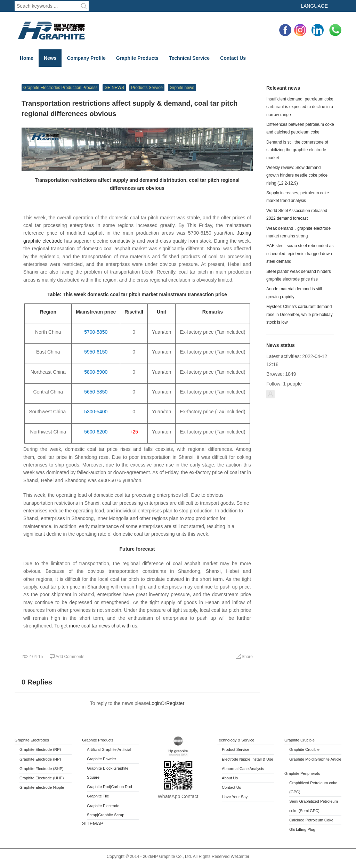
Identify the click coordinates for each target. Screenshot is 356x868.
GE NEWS (114, 88)
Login (155, 703)
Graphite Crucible (300, 740)
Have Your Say (235, 797)
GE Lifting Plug (302, 829)
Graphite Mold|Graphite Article (315, 759)
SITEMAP (93, 824)
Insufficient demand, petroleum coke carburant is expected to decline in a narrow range (300, 107)
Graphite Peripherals (302, 773)
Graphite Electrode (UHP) (42, 778)
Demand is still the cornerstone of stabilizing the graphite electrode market (297, 150)
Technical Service (189, 58)
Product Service (236, 749)
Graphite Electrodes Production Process (60, 88)
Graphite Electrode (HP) (40, 759)
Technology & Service (236, 740)
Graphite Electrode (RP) (40, 749)
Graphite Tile (98, 796)
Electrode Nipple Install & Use (248, 759)
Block (108, 768)
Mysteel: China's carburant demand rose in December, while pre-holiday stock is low (300, 314)
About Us (230, 778)
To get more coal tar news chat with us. (96, 626)
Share (244, 657)
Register (175, 703)
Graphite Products (137, 58)
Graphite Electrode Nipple (42, 787)
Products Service (147, 88)
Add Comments (67, 657)
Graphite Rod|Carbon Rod (110, 787)
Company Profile (86, 58)
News (50, 58)
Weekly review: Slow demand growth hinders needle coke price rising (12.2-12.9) (297, 175)
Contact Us (233, 58)
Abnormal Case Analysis (243, 769)
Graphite (95, 768)
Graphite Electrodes (32, 740)
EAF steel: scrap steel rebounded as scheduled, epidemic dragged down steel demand (300, 254)
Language (314, 6)
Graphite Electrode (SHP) (42, 769)
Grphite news (182, 88)
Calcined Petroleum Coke (311, 820)
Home (27, 58)
